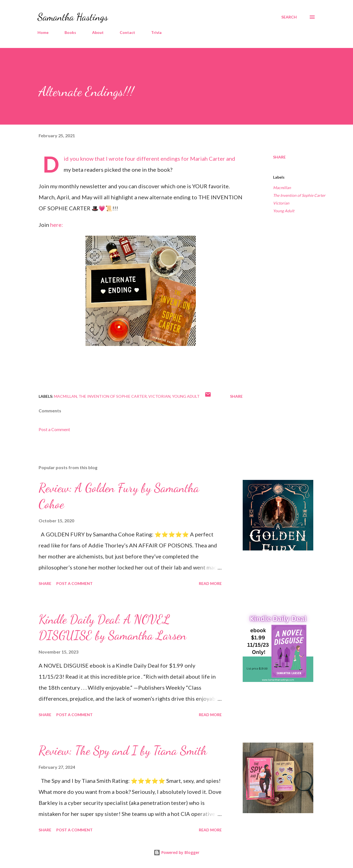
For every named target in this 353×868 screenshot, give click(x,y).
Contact (127, 32)
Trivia (156, 32)
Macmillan (282, 188)
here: (57, 225)
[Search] (289, 17)
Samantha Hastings (73, 17)
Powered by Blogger (176, 852)
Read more (210, 583)
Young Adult (284, 211)
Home (43, 32)
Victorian (281, 203)
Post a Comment (54, 429)
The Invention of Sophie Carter (299, 195)
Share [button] (279, 157)
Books (70, 32)
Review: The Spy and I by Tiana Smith (123, 751)
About (98, 32)
